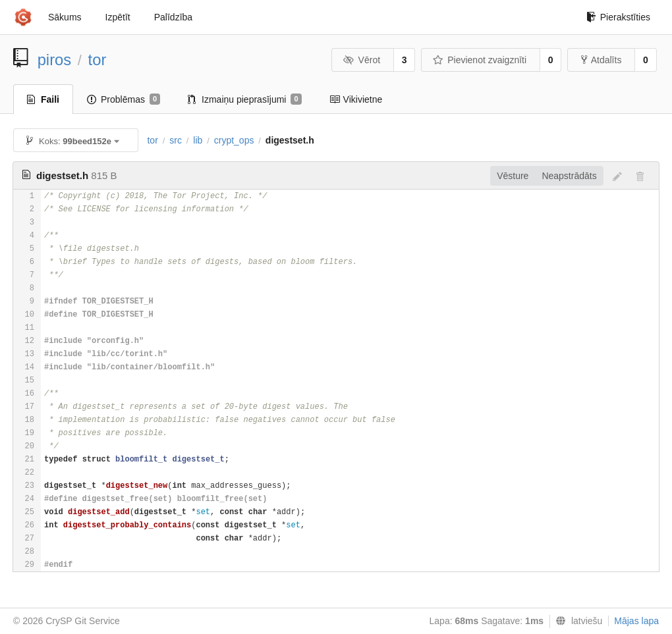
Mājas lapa (636, 621)
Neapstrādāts (569, 176)
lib (198, 140)
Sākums (65, 17)
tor (98, 60)
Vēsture (513, 176)
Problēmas (124, 99)
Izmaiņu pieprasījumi (245, 99)
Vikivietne (356, 99)
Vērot (362, 60)
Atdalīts (602, 60)
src (176, 140)
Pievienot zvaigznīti (480, 60)
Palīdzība (173, 17)
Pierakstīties (618, 17)
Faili (43, 99)
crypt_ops (234, 140)
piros (55, 60)
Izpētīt (118, 17)
